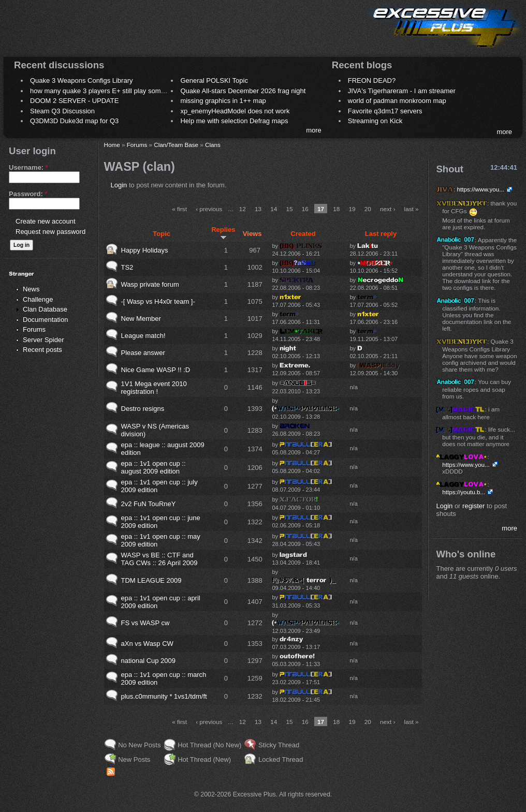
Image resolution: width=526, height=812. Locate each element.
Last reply (381, 234)
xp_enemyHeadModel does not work (235, 111)
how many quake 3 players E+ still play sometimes (105, 91)
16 (305, 209)
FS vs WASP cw (145, 623)
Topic (162, 234)
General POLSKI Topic (214, 80)
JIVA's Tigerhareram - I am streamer (402, 91)
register (473, 506)
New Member (141, 319)
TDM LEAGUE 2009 (151, 580)
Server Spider (43, 340)
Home (112, 145)
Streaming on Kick (375, 121)
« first (179, 209)
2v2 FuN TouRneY (149, 504)
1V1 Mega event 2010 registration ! (154, 388)
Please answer (143, 353)
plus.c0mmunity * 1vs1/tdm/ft (164, 696)
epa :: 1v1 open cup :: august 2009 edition (154, 467)
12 (243, 209)
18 (336, 209)
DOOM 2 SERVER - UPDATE (74, 101)
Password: (28, 194)
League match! (143, 336)
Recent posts (42, 350)
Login (119, 185)
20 (368, 209)
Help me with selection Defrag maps (234, 121)
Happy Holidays (145, 250)
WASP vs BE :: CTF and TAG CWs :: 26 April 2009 (159, 559)
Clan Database (45, 309)
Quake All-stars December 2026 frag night (243, 91)
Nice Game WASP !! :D (156, 370)
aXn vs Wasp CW (147, 644)
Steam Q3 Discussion (62, 111)
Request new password (50, 232)
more (314, 130)
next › (388, 209)
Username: (28, 167)
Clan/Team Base (176, 145)
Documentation (45, 320)
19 (352, 209)
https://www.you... (480, 189)
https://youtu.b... (464, 492)
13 (258, 209)
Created (303, 234)
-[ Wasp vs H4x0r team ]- (158, 301)
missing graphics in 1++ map (223, 101)
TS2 (127, 267)
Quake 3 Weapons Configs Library (81, 80)
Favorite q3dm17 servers (385, 111)
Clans (213, 145)
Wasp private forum (150, 284)
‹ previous (209, 209)
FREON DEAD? (372, 80)
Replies (223, 233)
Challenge (38, 299)
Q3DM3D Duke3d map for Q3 (74, 121)
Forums (34, 329)
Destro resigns (143, 409)
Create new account (46, 221)
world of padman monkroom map (397, 101)
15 (289, 209)
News (31, 289)
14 (274, 209)
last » (412, 209)
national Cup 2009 (149, 661)
